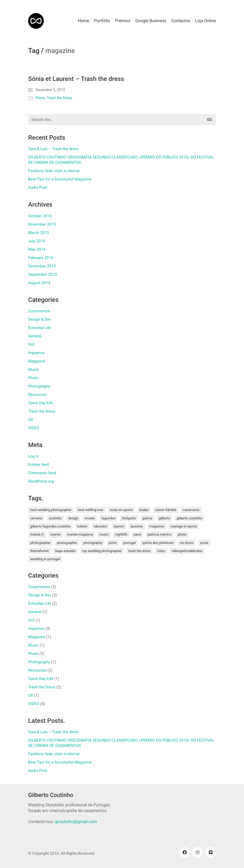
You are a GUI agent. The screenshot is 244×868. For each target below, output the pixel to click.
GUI (31, 344)
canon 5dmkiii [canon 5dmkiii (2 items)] (166, 510)
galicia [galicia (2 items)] (147, 518)
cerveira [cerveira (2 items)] (36, 518)
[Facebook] (185, 852)
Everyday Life (40, 328)
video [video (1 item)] (161, 551)
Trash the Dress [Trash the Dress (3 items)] (139, 551)
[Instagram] (198, 852)
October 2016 (40, 216)
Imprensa (36, 353)
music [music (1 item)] (104, 534)
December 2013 (42, 266)
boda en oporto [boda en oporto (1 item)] (121, 510)
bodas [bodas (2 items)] (144, 510)
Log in (33, 456)
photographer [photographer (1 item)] (40, 543)
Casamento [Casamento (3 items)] (191, 510)
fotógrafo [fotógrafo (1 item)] (129, 518)
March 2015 (39, 233)
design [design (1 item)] (73, 518)
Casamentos (39, 311)
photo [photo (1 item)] (182, 534)
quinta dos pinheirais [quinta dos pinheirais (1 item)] (158, 543)
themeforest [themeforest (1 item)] (39, 551)
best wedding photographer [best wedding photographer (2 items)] (51, 510)
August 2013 (39, 283)
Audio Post (38, 187)
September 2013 (42, 274)
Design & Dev (40, 319)
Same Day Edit (41, 403)
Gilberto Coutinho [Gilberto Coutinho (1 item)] (190, 518)
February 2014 (41, 258)
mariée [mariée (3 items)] (56, 534)
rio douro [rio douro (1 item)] (187, 543)
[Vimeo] (211, 852)
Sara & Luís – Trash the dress (53, 149)
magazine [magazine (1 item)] (157, 526)
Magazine (37, 361)
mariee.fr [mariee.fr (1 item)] (37, 534)
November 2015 (42, 224)
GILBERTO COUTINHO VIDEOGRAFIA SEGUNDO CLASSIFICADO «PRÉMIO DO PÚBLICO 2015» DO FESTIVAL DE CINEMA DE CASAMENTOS (121, 160)
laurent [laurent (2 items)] (119, 526)
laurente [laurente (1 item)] (137, 526)
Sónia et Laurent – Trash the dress (76, 79)
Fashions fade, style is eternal (54, 171)
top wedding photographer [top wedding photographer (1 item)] (102, 551)
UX (31, 420)
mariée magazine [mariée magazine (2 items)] (80, 534)
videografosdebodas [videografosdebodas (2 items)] (187, 551)
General (35, 336)
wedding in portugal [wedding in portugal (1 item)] (45, 559)
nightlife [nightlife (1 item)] (121, 534)
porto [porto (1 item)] (113, 543)
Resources (37, 395)
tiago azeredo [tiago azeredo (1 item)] (65, 551)
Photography (39, 386)
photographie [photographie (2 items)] (67, 543)
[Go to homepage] (36, 21)
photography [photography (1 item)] (93, 543)
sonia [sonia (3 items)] (204, 543)
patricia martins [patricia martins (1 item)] (160, 534)
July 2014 (37, 241)
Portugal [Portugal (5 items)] (130, 543)
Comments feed (42, 473)
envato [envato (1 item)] (90, 518)
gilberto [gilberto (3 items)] (164, 518)
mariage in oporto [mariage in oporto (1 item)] (184, 526)
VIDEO (34, 428)
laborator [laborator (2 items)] (100, 526)
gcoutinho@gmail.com (76, 822)
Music (33, 370)
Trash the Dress (60, 98)
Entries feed (38, 465)
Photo (40, 98)
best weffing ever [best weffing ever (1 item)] (91, 510)
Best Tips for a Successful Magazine (60, 179)
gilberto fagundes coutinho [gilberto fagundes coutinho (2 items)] (50, 526)
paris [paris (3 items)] (138, 534)
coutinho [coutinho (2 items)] (55, 518)
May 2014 (37, 249)
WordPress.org (41, 481)
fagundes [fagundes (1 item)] (108, 518)
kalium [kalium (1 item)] (82, 526)
